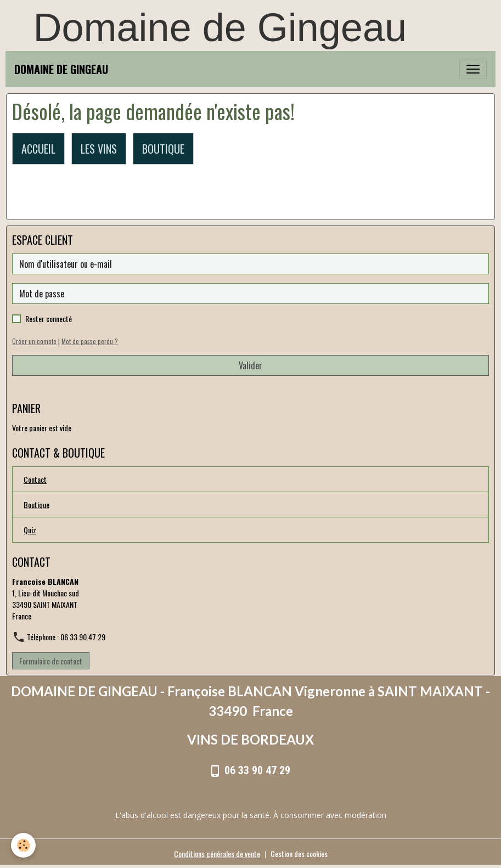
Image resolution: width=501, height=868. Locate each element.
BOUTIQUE (163, 149)
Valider (250, 365)
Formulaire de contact (51, 661)
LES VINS (99, 149)
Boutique (36, 505)
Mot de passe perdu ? (90, 341)
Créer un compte (34, 341)
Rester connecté (49, 319)
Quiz (30, 530)
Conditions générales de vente (217, 853)
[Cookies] (23, 845)
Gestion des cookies (299, 853)
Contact (35, 479)
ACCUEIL (38, 149)
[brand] (61, 69)
